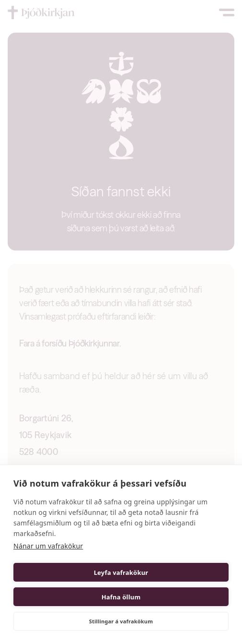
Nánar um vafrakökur (48, 546)
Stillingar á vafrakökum (121, 621)
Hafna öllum (121, 597)
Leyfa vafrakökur (121, 572)
